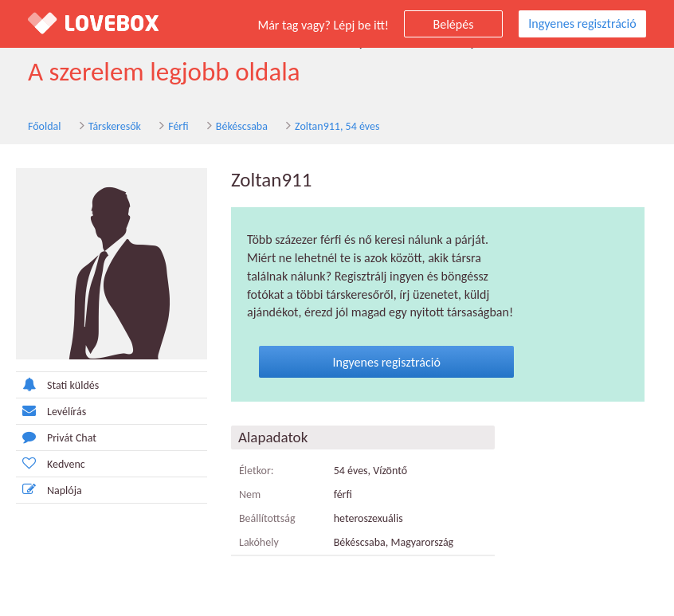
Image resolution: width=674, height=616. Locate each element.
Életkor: (257, 471)
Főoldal (45, 126)
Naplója (49, 490)
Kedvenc (51, 463)
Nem (250, 494)
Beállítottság (267, 518)
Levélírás (51, 411)
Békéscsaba (242, 126)
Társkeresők (115, 126)
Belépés (454, 24)
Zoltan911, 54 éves (337, 126)
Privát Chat (56, 437)
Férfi (178, 126)
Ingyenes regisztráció (582, 24)
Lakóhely (259, 542)
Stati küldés (57, 385)
